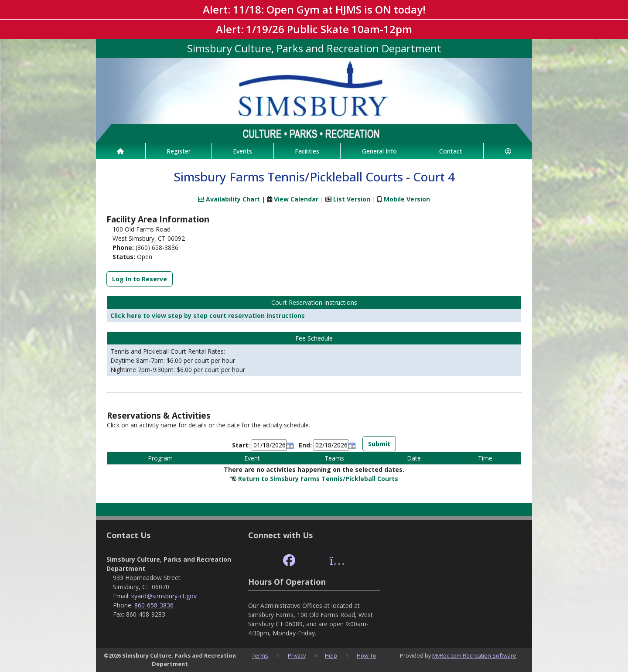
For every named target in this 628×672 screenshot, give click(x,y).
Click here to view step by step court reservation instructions (208, 316)
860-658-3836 (154, 605)
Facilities (307, 151)
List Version (352, 199)
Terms (260, 655)
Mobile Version (407, 199)
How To (367, 655)
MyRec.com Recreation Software (474, 655)
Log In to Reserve (140, 279)
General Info (379, 151)
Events (242, 151)
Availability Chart (229, 199)
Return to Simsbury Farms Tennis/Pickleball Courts (318, 479)
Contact (451, 151)
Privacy (297, 655)
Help (331, 655)
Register (179, 151)
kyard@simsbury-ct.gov (164, 596)
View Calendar (296, 199)
